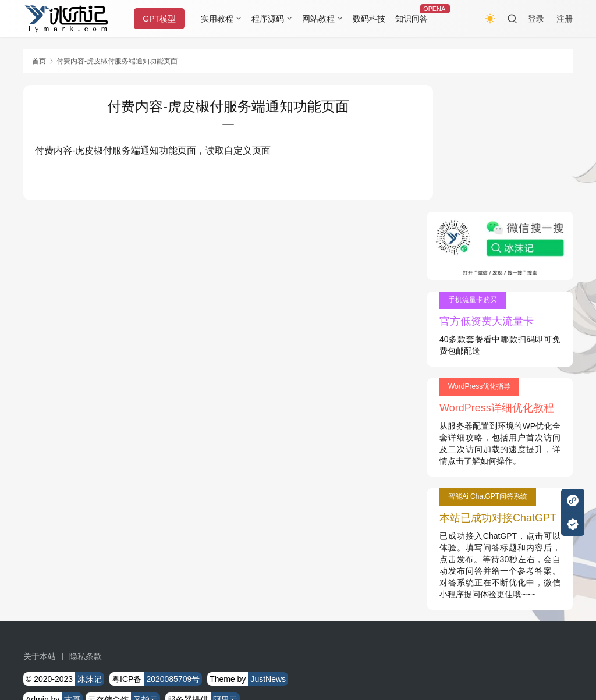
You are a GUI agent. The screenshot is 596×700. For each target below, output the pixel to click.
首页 (39, 61)
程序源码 (270, 19)
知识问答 (413, 19)
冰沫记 (90, 553)
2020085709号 (173, 553)
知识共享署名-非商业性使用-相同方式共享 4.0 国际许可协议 (272, 653)
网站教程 (320, 19)
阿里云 (225, 573)
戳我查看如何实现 (414, 642)
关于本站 (40, 530)
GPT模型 (162, 19)
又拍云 (146, 573)
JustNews (268, 553)
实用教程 (219, 19)
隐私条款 (86, 530)
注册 (565, 19)
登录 (536, 19)
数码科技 (371, 19)
